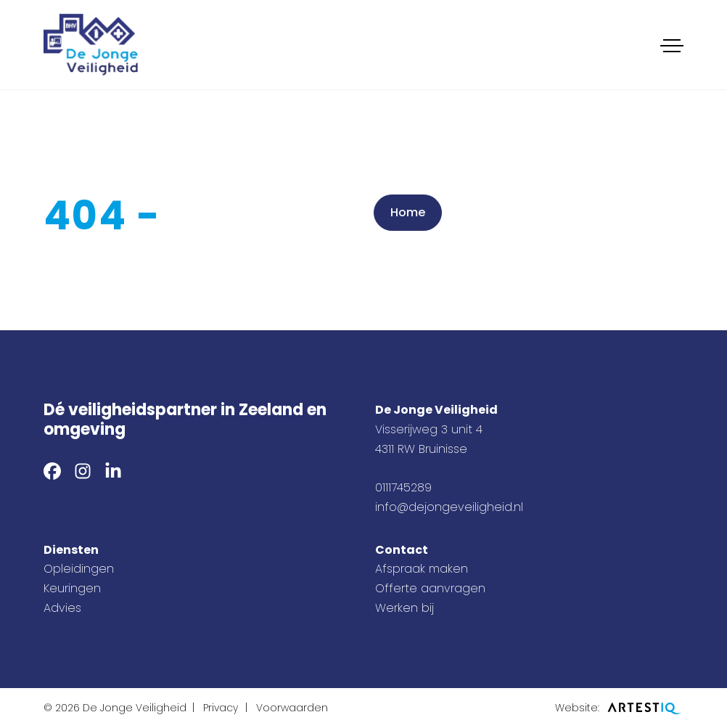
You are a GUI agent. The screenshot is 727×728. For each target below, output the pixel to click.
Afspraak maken (422, 569)
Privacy (221, 708)
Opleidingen (79, 569)
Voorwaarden (292, 708)
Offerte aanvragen (430, 588)
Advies (62, 608)
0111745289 (403, 487)
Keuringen (72, 588)
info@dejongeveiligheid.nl (449, 507)
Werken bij (404, 608)
